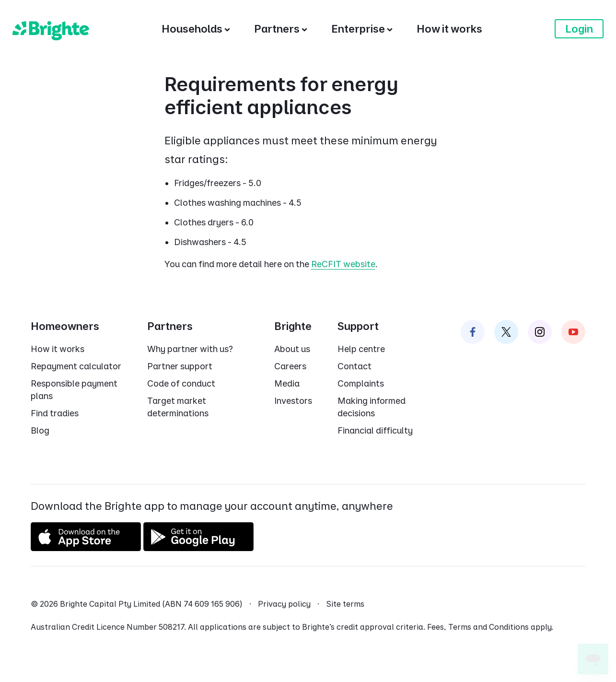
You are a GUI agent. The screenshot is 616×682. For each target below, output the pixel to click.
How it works (58, 349)
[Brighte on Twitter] (506, 332)
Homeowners (65, 326)
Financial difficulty (375, 430)
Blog (40, 430)
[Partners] (281, 29)
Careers (290, 366)
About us (292, 349)
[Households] (196, 29)
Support (358, 326)
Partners (170, 326)
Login (579, 29)
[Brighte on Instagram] (540, 332)
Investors (293, 401)
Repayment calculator (76, 366)
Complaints (361, 383)
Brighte (293, 326)
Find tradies (55, 413)
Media (287, 383)
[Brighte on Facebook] (473, 332)
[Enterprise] (362, 29)
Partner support (180, 366)
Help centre (361, 349)
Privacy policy (284, 604)
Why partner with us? (190, 349)
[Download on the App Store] (86, 547)
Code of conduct (181, 383)
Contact (354, 366)
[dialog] (308, 172)
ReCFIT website (343, 264)
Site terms (345, 604)
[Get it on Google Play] (198, 547)
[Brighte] (51, 29)
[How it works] (449, 29)
